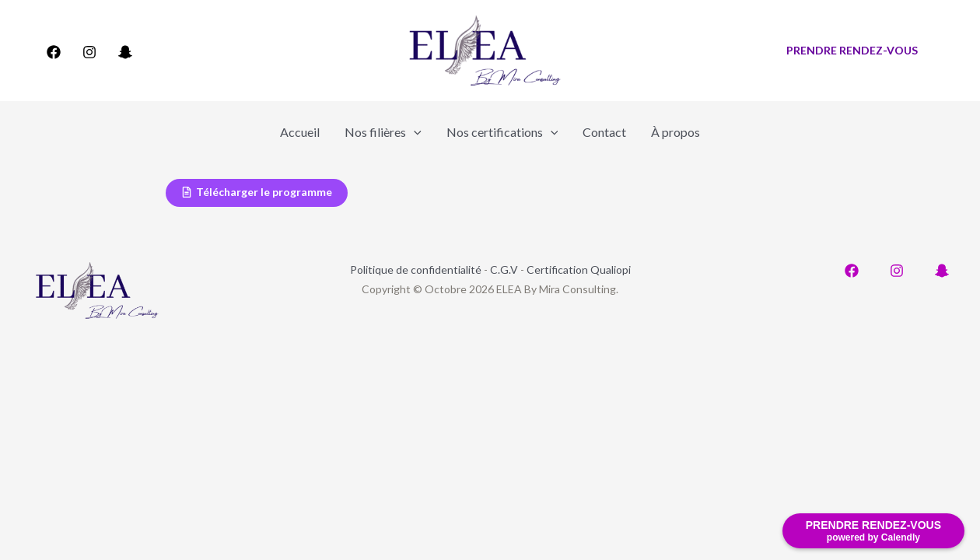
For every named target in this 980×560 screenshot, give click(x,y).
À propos (675, 132)
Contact (604, 132)
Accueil (300, 132)
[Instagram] (89, 52)
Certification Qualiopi (579, 269)
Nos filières (383, 132)
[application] (414, 132)
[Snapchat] (125, 52)
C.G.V (504, 269)
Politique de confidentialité (416, 269)
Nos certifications (502, 132)
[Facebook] (54, 52)
